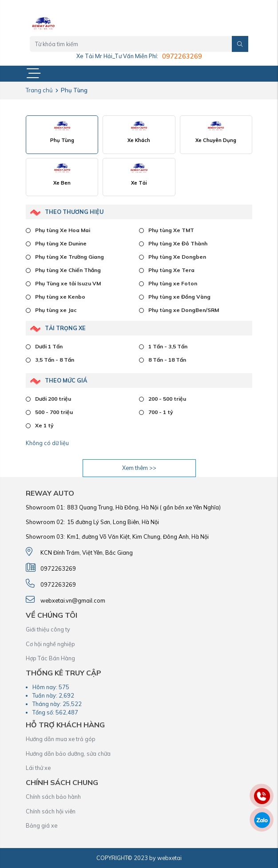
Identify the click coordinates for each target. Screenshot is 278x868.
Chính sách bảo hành (53, 797)
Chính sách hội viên (51, 811)
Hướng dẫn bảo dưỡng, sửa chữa (68, 754)
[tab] (62, 135)
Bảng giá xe (42, 825)
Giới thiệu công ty (48, 629)
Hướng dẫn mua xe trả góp (61, 739)
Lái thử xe (38, 768)
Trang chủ (39, 90)
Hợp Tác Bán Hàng (50, 658)
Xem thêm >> (139, 468)
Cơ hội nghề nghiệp (50, 644)
